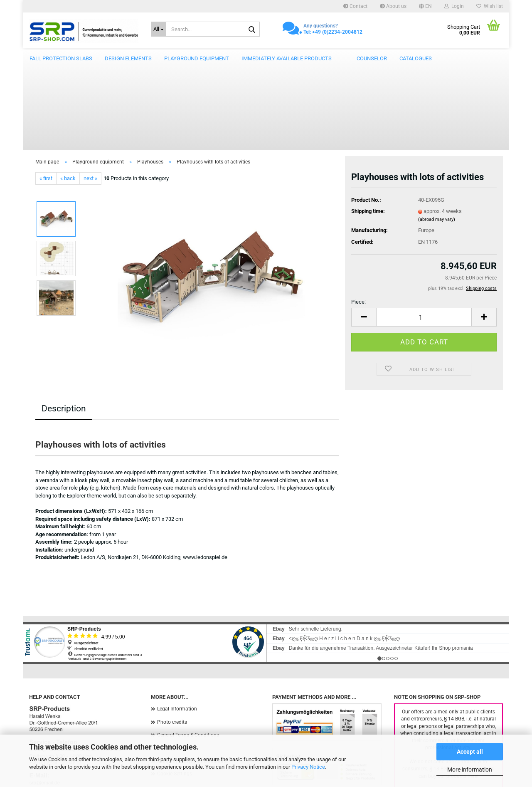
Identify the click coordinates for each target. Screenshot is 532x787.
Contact (355, 6)
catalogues (416, 58)
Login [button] (454, 6)
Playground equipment (197, 58)
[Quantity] (424, 234)
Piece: (358, 219)
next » (90, 95)
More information (470, 770)
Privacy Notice (308, 767)
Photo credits (172, 639)
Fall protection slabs (61, 58)
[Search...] (159, 29)
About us (393, 6)
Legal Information (177, 626)
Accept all (470, 752)
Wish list (490, 6)
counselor (372, 58)
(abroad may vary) (437, 136)
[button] (425, 6)
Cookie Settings (175, 690)
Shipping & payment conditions (192, 678)
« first (46, 95)
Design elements (128, 58)
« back (68, 95)
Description (64, 325)
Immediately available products (287, 58)
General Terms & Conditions (188, 652)
